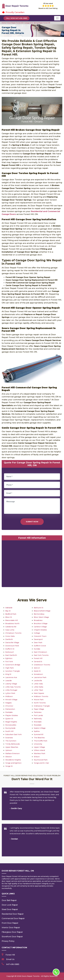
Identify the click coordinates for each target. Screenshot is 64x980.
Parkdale (9, 712)
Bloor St (9, 617)
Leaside (9, 681)
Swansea (9, 738)
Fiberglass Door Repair (12, 932)
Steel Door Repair (10, 909)
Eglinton (9, 658)
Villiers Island (39, 750)
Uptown (9, 750)
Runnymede (10, 728)
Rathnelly (38, 719)
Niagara (8, 703)
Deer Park (38, 643)
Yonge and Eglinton (13, 763)
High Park (9, 668)
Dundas (37, 649)
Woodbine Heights (13, 760)
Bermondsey (39, 614)
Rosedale (38, 725)
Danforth (9, 639)
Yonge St (9, 766)
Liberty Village (11, 684)
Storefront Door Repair (12, 937)
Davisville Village (12, 643)
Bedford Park (11, 614)
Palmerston (10, 709)
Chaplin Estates (40, 630)
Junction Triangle (13, 671)
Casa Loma (10, 630)
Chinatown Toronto (13, 633)
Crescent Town (40, 636)
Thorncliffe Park (41, 741)
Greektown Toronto (42, 665)
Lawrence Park (40, 677)
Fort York (9, 662)
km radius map (32, 564)
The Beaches (39, 738)
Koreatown (38, 674)
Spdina (37, 731)
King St (8, 674)
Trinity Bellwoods (13, 744)
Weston (9, 757)
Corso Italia (10, 636)
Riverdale (38, 722)
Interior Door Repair (11, 928)
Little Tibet (38, 690)
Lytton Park (10, 693)
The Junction (11, 741)
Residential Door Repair (13, 914)
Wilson (37, 757)
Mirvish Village (11, 700)
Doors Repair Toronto (31, 976)
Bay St (8, 611)
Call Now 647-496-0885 (17, 18)
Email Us (10, 959)
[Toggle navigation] (57, 18)
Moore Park (39, 700)
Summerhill (39, 734)
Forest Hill (38, 658)
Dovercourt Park (12, 646)
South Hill (9, 731)
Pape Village (39, 709)
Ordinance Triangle (42, 706)
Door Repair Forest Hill (15, 23)
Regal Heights (11, 722)
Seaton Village (40, 728)
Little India (38, 684)
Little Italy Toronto (13, 687)
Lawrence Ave (11, 677)
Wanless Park (39, 753)
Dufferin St (10, 649)
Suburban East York (13, 734)
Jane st (37, 668)
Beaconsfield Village (42, 611)
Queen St (9, 719)
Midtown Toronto (41, 696)
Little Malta (38, 687)
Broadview (38, 620)
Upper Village (39, 747)
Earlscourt (10, 652)
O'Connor (9, 706)
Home (4, 23)
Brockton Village (41, 624)
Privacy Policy (8, 941)
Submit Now (32, 522)
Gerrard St (38, 662)
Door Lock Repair (10, 905)
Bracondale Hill (12, 620)
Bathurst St (39, 608)
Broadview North (12, 624)
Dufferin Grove (40, 646)
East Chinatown (40, 652)
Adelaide (9, 608)
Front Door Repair (10, 923)
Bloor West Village (41, 617)
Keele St (37, 671)
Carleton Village (40, 627)
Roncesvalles (11, 725)
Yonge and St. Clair (41, 763)
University (38, 744)
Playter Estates (12, 715)
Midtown (9, 696)
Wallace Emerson (12, 753)
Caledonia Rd (11, 627)
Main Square (39, 693)
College (37, 633)
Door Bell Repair (9, 900)
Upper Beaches (12, 747)
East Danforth (11, 655)
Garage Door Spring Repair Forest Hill (37, 23)
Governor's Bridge (13, 665)
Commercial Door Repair (13, 918)
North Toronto (40, 703)
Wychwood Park (41, 760)
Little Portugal (11, 690)
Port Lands (38, 715)
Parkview (38, 712)
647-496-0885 (13, 964)
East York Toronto (41, 655)
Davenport (38, 639)
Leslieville (38, 681)
